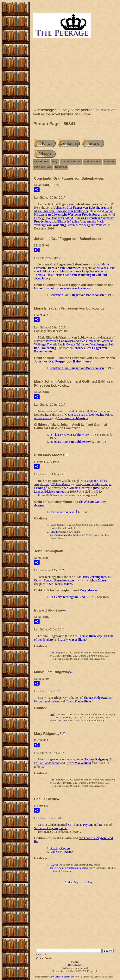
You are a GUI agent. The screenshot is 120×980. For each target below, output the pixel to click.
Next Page (61, 167)
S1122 (54, 532)
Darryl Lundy (75, 965)
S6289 (54, 865)
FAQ (55, 162)
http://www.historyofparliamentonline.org (71, 868)
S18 (52, 653)
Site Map (109, 162)
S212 (53, 525)
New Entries (41, 162)
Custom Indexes (71, 162)
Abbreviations (92, 162)
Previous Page (43, 167)
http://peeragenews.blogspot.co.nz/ (67, 535)
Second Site (69, 977)
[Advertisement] (75, 74)
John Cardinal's (57, 977)
